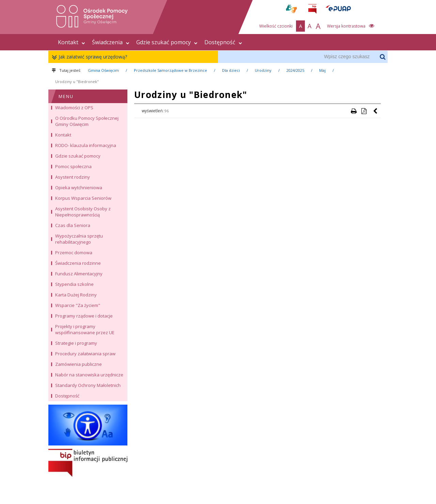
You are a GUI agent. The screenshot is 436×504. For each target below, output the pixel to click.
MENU (66, 96)
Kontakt (72, 42)
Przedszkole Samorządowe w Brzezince (170, 70)
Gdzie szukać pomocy (167, 42)
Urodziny (263, 70)
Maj (322, 70)
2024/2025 (295, 70)
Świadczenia (111, 42)
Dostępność (223, 42)
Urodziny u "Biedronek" (77, 82)
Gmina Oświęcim (103, 70)
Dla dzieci (231, 70)
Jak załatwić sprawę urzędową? (91, 57)
